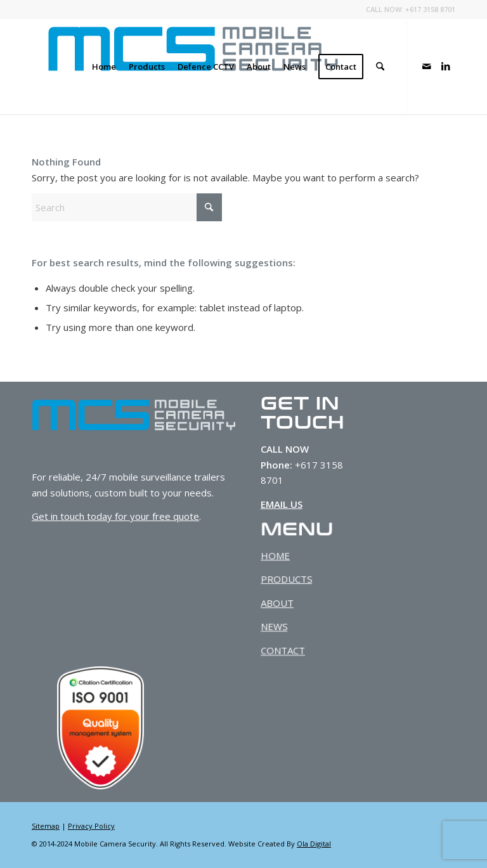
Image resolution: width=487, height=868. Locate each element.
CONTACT (282, 651)
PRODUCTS (286, 579)
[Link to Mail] (427, 66)
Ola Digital (314, 844)
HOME (275, 555)
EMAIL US (282, 504)
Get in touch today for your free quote (115, 516)
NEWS (274, 627)
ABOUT (277, 603)
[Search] (380, 67)
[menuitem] (104, 67)
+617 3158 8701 (430, 9)
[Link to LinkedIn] (446, 66)
